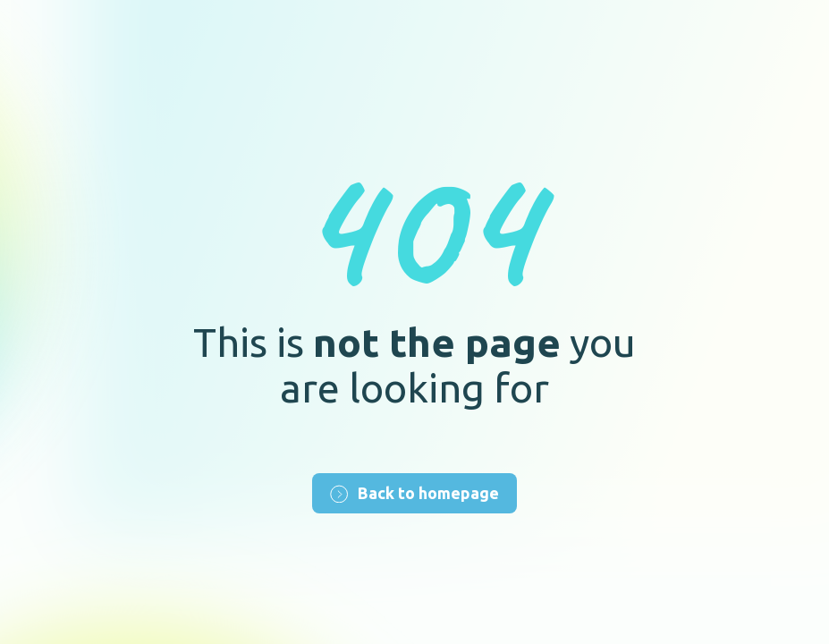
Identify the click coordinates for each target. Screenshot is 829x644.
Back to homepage (414, 493)
